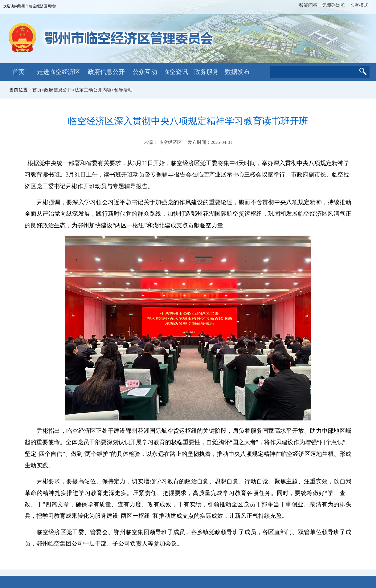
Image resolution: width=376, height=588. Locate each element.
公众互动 (145, 72)
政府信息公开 (106, 72)
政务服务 (206, 72)
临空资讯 (176, 72)
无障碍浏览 (334, 5)
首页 (18, 72)
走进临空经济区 (59, 72)
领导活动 (123, 90)
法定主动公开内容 (93, 90)
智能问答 (308, 5)
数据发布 (237, 72)
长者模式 (359, 5)
